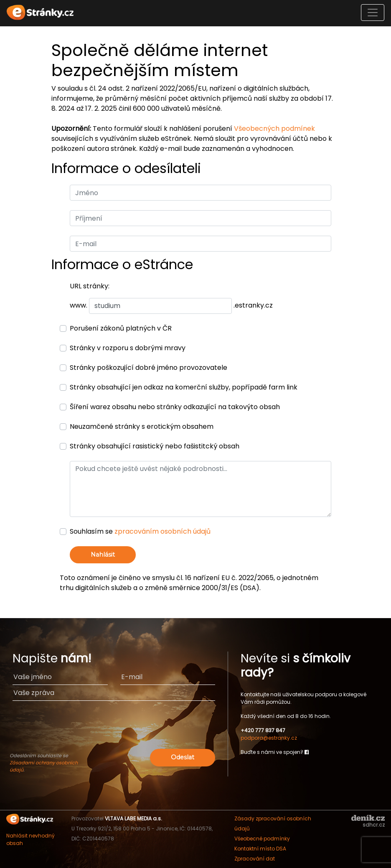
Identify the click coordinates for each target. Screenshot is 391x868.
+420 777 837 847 (263, 730)
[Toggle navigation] (373, 13)
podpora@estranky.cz (269, 738)
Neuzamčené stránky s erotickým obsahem (142, 426)
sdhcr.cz (374, 825)
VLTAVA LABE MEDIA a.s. (133, 818)
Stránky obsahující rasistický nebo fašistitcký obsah (155, 446)
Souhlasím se (140, 531)
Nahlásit (103, 555)
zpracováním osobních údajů (162, 531)
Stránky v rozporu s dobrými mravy (128, 348)
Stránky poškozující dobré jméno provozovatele (149, 368)
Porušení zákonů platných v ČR (121, 328)
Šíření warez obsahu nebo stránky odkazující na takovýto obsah (175, 407)
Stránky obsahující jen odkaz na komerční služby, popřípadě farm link (184, 387)
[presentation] (114, 731)
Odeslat (183, 757)
